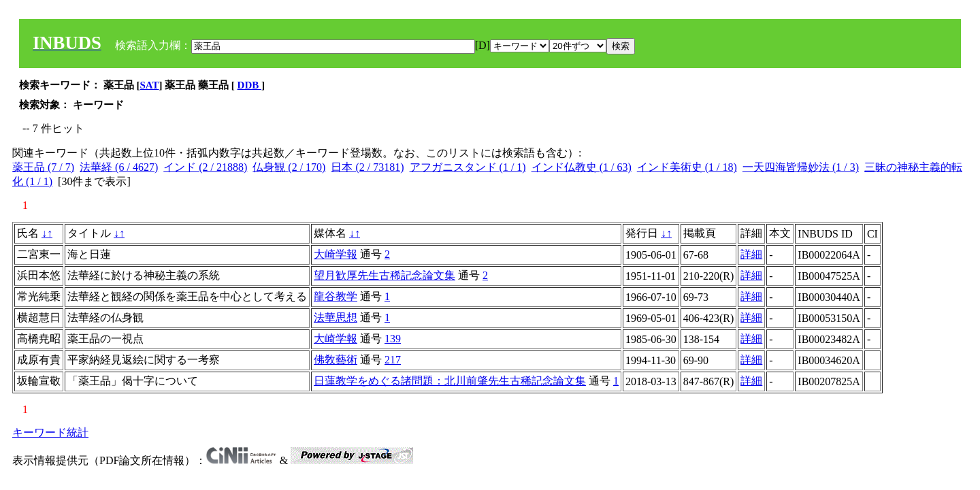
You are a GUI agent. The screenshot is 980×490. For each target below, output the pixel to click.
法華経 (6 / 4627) (119, 167)
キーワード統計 (50, 432)
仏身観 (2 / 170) (289, 167)
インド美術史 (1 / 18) (687, 167)
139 (393, 339)
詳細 (751, 254)
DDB (249, 85)
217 (393, 360)
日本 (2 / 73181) (367, 167)
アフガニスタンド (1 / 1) (468, 167)
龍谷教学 (336, 296)
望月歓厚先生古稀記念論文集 (385, 275)
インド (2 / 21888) (205, 167)
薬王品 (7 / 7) (43, 167)
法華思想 (336, 317)
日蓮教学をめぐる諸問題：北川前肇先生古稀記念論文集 (450, 381)
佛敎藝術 (336, 360)
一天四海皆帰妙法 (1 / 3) (801, 167)
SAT (150, 85)
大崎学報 (336, 254)
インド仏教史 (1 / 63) (582, 167)
